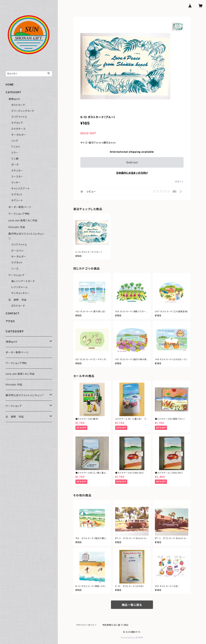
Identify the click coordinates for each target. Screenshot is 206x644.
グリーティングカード (23, 111)
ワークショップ (16, 275)
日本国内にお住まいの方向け (132, 173)
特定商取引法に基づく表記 (116, 625)
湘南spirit (14, 99)
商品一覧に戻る (132, 605)
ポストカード (18, 105)
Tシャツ (16, 147)
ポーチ (15, 165)
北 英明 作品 (18, 300)
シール (15, 268)
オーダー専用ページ (20, 207)
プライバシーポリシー (86, 625)
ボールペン (17, 251)
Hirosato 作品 (17, 227)
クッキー (16, 182)
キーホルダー (19, 135)
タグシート (17, 200)
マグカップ (17, 123)
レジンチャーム (19, 287)
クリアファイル (19, 117)
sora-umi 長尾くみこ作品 (23, 220)
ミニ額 (15, 159)
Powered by (132, 638)
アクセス (10, 321)
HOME (10, 85)
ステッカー (17, 171)
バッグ (15, 141)
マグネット (17, 194)
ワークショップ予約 (19, 214)
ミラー (15, 153)
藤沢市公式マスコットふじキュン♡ (25, 395)
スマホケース (18, 129)
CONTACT (13, 313)
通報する (179, 182)
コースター (17, 176)
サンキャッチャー (20, 293)
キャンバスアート (20, 188)
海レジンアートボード (23, 281)
